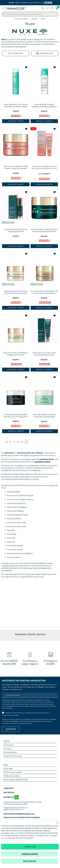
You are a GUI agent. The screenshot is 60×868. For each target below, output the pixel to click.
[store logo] (17, 8)
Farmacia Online (21, 19)
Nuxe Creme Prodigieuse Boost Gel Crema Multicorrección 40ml (44, 167)
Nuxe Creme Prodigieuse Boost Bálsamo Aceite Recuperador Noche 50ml (16, 168)
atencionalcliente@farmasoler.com (19, 814)
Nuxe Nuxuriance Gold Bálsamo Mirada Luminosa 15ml (16, 354)
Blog (6, 765)
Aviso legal (8, 768)
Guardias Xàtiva (10, 752)
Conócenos (8, 745)
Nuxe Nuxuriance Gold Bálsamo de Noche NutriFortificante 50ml (44, 292)
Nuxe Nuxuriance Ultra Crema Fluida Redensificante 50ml (44, 354)
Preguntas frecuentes (13, 756)
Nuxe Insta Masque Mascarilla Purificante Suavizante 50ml (44, 416)
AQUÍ (17, 833)
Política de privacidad (13, 772)
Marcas (34, 19)
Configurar (30, 854)
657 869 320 (11, 797)
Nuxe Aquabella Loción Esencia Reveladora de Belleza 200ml (16, 105)
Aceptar (30, 847)
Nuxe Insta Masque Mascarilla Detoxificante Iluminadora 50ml (16, 416)
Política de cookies (11, 776)
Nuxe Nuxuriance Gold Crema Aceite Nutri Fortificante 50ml (16, 292)
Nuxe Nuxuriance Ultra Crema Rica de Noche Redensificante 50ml (44, 230)
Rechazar (30, 861)
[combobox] (30, 14)
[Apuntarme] (11, 729)
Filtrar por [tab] (16, 53)
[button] (26, 67)
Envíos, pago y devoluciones (16, 780)
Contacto (8, 749)
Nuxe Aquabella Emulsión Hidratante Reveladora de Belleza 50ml (44, 107)
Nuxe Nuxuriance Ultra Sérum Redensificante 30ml (16, 230)
